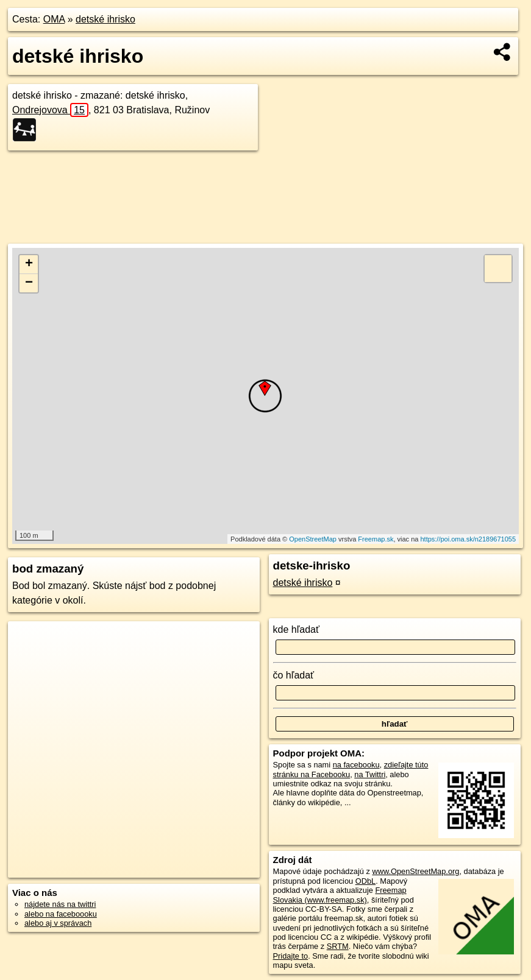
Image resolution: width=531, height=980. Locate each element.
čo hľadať (294, 675)
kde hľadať (297, 629)
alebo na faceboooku (61, 914)
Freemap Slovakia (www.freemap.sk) (340, 895)
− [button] (29, 283)
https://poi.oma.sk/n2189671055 (468, 539)
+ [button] (29, 264)
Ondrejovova (50, 110)
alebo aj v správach (58, 923)
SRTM (338, 946)
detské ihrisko (105, 19)
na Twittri (370, 774)
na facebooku (356, 765)
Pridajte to (291, 956)
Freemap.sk (376, 539)
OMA (54, 19)
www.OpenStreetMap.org (415, 871)
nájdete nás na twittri (60, 904)
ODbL (365, 881)
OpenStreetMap (313, 539)
